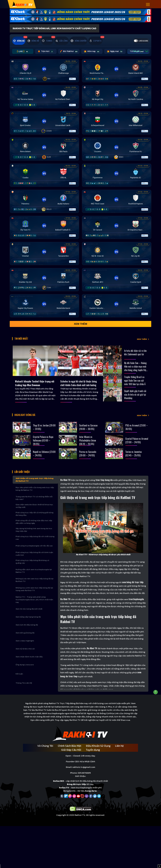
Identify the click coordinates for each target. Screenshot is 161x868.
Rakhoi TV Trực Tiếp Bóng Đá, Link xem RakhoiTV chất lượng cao (54, 28)
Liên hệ (119, 751)
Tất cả (122, 55)
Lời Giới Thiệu (25, 476)
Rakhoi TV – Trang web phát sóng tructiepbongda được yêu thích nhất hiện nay (34, 605)
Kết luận (19, 679)
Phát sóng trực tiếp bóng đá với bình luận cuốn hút (34, 559)
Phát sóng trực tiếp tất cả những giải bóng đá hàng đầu (34, 519)
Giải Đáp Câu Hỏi (71, 755)
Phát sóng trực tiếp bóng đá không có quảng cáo (32, 567)
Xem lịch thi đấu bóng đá (27, 630)
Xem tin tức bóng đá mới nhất (29, 614)
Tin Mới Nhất (24, 342)
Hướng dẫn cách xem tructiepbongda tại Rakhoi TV (34, 576)
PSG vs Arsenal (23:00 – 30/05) (137, 431)
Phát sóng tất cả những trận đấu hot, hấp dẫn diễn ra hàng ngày (34, 527)
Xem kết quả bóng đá (25, 638)
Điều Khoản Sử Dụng (98, 751)
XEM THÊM (142, 342)
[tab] (21, 39)
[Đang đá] (44, 74)
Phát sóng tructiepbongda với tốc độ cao (34, 551)
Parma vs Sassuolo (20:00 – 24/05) (88, 457)
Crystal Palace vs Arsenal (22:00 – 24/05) (137, 444)
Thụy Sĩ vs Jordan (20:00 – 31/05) (44, 431)
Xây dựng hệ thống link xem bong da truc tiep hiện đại (34, 535)
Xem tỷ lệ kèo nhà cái (25, 654)
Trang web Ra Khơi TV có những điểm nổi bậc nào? (34, 503)
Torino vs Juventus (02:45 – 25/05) (134, 457)
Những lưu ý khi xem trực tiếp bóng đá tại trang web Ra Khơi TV (34, 594)
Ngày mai (102, 55)
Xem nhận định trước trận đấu (29, 662)
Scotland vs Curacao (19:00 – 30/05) (88, 431)
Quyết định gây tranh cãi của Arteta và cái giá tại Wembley (135, 397)
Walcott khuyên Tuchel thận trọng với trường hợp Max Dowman (32, 386)
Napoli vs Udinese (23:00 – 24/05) (44, 457)
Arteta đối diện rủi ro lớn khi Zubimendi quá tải (135, 355)
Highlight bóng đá (29, 419)
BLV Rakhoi (61, 55)
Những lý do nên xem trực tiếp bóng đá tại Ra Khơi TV (34, 585)
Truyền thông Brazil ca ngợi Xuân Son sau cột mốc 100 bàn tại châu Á (135, 383)
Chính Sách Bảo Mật (70, 751)
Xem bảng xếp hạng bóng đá (28, 622)
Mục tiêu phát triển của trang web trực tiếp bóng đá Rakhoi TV (35, 494)
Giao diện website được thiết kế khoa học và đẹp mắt (34, 511)
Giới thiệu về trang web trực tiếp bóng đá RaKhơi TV (34, 485)
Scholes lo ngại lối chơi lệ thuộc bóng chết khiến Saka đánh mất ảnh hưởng (80, 386)
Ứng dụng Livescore (25, 670)
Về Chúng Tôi (45, 751)
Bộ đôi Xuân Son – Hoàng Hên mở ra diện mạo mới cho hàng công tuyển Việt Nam (136, 369)
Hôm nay (82, 55)
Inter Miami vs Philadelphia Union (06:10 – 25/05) (88, 444)
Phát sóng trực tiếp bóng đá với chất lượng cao (35, 543)
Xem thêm (80, 328)
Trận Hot (41, 55)
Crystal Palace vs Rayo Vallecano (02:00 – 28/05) (43, 444)
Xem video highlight (25, 646)
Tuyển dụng (93, 755)
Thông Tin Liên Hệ (24, 688)
